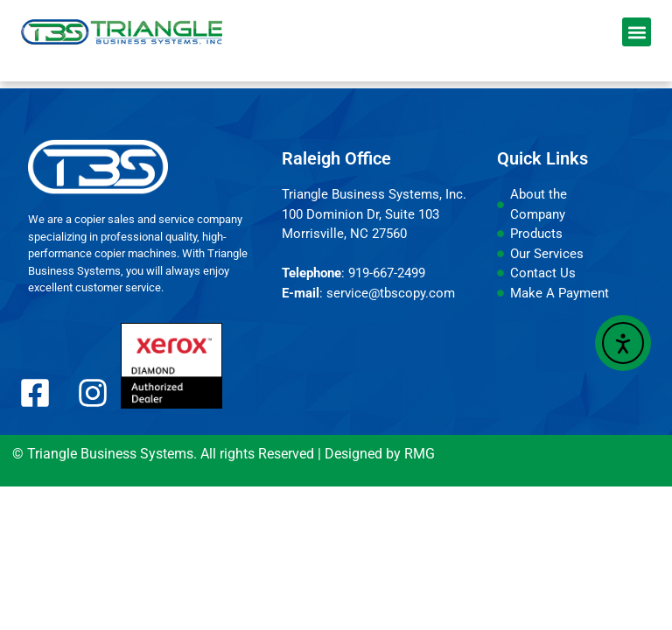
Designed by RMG (380, 454)
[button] (637, 32)
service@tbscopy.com (391, 293)
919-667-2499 (387, 273)
